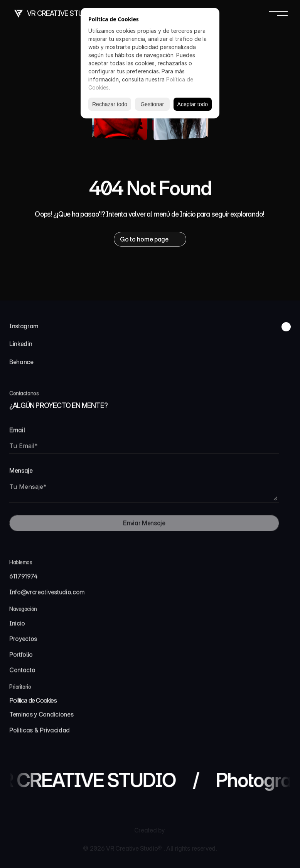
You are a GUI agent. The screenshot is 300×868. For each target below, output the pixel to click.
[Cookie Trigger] (33, 703)
